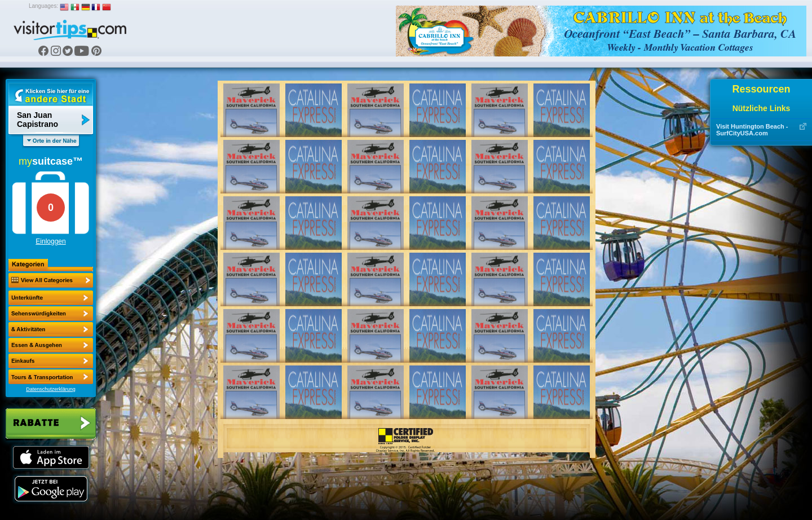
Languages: (43, 6)
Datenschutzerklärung (51, 389)
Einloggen (50, 241)
